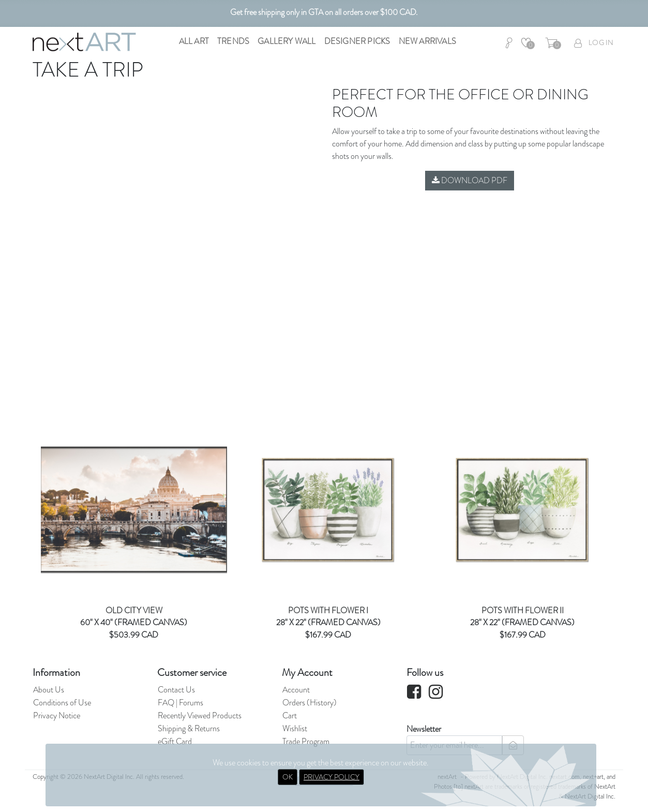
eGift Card (175, 741)
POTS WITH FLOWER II (523, 610)
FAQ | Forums (180, 703)
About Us (49, 690)
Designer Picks (357, 41)
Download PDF (470, 180)
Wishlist (295, 728)
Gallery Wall (287, 41)
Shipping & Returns (189, 728)
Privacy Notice (57, 715)
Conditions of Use (62, 703)
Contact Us (176, 690)
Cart (290, 715)
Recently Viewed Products (200, 715)
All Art (194, 41)
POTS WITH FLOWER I (328, 610)
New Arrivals (427, 41)
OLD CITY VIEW (134, 610)
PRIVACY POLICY (331, 777)
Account (296, 690)
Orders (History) (310, 703)
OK (288, 777)
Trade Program (306, 741)
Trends (233, 41)
